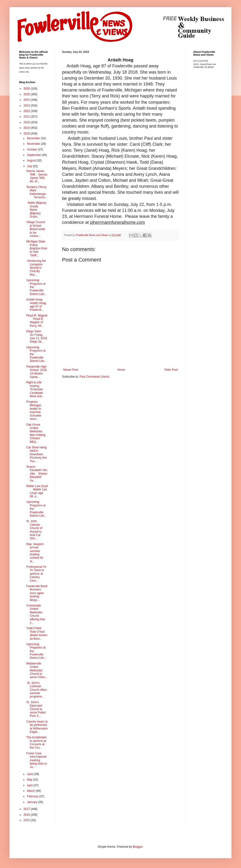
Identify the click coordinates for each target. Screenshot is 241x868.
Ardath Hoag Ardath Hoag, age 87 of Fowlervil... (37, 305)
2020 (27, 122)
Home (121, 370)
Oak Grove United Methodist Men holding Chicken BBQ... (36, 433)
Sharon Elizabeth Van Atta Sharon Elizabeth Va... (37, 474)
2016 (27, 815)
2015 (27, 820)
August (32, 161)
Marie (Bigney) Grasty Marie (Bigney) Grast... (36, 210)
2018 (27, 134)
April (30, 785)
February (33, 796)
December (34, 138)
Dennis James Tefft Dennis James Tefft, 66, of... (37, 176)
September (34, 155)
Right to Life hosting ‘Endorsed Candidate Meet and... (35, 389)
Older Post (171, 370)
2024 (27, 100)
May (30, 780)
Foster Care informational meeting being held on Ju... (37, 760)
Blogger (138, 847)
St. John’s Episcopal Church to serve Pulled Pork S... (36, 709)
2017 (27, 809)
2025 (27, 94)
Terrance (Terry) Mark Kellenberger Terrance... (37, 192)
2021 (27, 117)
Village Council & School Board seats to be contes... (36, 229)
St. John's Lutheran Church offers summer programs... (37, 690)
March (31, 791)
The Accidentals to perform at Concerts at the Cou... (36, 742)
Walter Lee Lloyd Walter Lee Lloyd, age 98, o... (37, 491)
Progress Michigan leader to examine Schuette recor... (34, 410)
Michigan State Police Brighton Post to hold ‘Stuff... (37, 248)
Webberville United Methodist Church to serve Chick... (37, 670)
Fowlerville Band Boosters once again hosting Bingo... (37, 593)
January (32, 802)
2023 (27, 106)
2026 (27, 89)
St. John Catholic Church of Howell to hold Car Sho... (34, 530)
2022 (27, 111)
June (30, 774)
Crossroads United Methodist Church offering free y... (36, 614)
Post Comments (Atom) (94, 377)
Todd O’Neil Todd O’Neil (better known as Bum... (37, 633)
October (32, 150)
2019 (27, 128)
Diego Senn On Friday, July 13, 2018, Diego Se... (37, 336)
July (30, 166)
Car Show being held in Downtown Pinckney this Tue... (37, 454)
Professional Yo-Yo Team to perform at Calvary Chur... (37, 574)
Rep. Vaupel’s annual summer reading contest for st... (35, 553)
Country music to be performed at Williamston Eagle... (37, 727)
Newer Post (71, 370)
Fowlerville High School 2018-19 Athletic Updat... (37, 372)
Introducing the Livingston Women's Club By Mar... (36, 268)
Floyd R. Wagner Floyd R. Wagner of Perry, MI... (37, 321)
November (34, 144)
